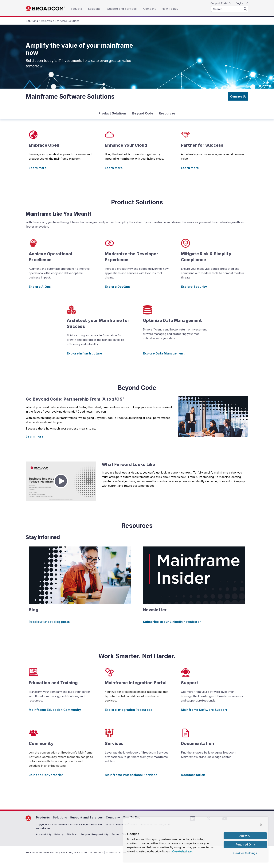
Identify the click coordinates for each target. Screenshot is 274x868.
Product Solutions (113, 113)
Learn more (38, 168)
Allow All (245, 836)
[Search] (245, 9)
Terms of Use (120, 834)
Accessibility (44, 834)
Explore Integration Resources (129, 710)
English (242, 3)
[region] (196, 839)
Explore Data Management (164, 353)
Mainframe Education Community (55, 710)
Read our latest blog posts (49, 622)
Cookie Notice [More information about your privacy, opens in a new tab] (182, 851)
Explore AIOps (40, 287)
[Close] (261, 825)
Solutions (60, 817)
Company (113, 817)
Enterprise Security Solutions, (55, 852)
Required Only (245, 844)
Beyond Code (143, 113)
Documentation (193, 775)
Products (43, 817)
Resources (167, 113)
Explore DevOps (117, 287)
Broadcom (45, 9)
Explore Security (194, 287)
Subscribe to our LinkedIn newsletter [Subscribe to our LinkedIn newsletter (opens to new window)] (172, 622)
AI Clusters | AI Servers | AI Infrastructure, (100, 852)
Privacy (59, 834)
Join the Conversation (46, 775)
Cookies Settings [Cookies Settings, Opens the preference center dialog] (245, 853)
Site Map (72, 834)
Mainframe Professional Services (131, 775)
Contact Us (238, 96)
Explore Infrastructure (84, 353)
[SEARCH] (230, 9)
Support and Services (86, 817)
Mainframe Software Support (204, 710)
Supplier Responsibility (94, 834)
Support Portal (221, 3)
